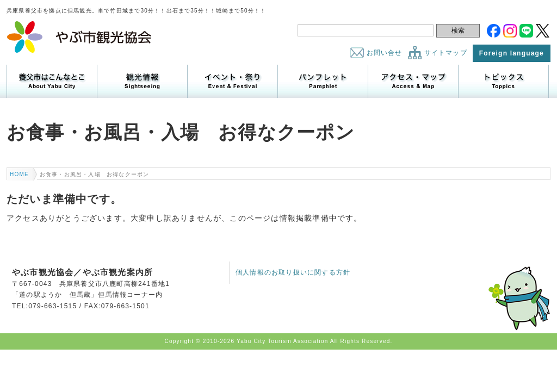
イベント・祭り (233, 81)
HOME (19, 174)
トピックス (503, 81)
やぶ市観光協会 (80, 37)
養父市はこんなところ (52, 81)
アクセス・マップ (413, 81)
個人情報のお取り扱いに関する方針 (293, 272)
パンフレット (323, 81)
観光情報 (142, 81)
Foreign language (512, 53)
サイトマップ (446, 53)
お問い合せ (385, 53)
